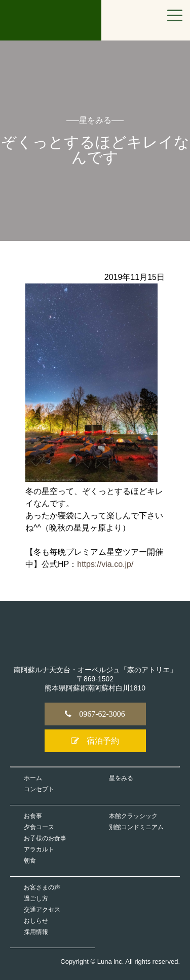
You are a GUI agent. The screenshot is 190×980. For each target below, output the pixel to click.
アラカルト (39, 849)
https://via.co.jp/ (105, 564)
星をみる (121, 778)
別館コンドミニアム (136, 827)
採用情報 (36, 932)
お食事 (33, 816)
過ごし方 (36, 899)
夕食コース (39, 827)
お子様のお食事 (45, 838)
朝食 (30, 861)
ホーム (33, 778)
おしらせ (36, 921)
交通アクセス (42, 910)
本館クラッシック (133, 816)
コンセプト (39, 789)
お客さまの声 (42, 887)
